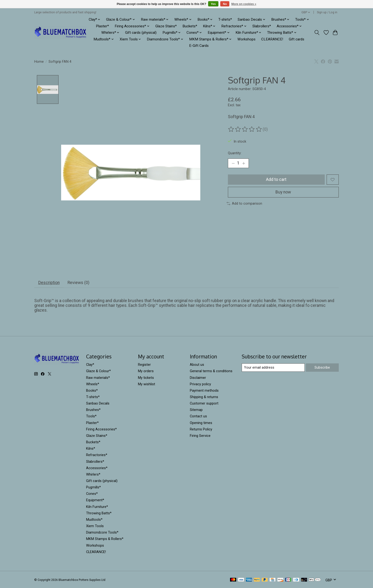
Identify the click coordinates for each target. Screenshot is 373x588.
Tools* (91, 416)
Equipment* (95, 500)
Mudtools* (94, 520)
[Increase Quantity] (244, 163)
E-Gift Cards (199, 46)
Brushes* (93, 410)
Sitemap (196, 410)
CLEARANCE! (272, 39)
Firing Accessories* (101, 429)
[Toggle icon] (317, 33)
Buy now (283, 192)
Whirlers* (93, 474)
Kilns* (91, 449)
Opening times (201, 423)
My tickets (146, 378)
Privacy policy (200, 384)
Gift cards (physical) (141, 33)
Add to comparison (244, 203)
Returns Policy (201, 429)
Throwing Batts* (99, 513)
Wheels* (93, 384)
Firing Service (200, 436)
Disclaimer (198, 378)
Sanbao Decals (98, 404)
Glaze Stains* (166, 26)
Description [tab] (49, 283)
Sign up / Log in (327, 12)
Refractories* (97, 455)
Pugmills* (93, 487)
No (225, 4)
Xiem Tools (95, 526)
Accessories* (97, 468)
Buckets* (190, 26)
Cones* (92, 494)
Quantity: (235, 153)
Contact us (198, 416)
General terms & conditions (211, 371)
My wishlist (147, 384)
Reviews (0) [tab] (79, 283)
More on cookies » (244, 4)
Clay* (90, 365)
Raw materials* (98, 378)
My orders (146, 371)
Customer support (204, 404)
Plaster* (102, 26)
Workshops (246, 39)
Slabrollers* (262, 26)
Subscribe (322, 367)
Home (39, 62)
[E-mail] (273, 368)
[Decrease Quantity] (233, 163)
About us (197, 365)
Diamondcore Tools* (102, 533)
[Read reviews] (245, 129)
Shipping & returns (204, 397)
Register (144, 365)
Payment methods (204, 390)
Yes (213, 4)
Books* (92, 390)
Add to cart (276, 179)
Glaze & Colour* (98, 371)
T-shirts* (225, 19)
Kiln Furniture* (97, 507)
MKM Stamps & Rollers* (105, 539)
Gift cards (297, 39)
